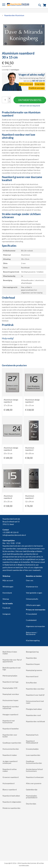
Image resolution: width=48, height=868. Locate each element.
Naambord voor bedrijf (35, 695)
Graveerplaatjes (32, 749)
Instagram (7, 614)
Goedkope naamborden (12, 743)
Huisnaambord (9, 783)
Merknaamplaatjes (10, 676)
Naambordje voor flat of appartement (12, 661)
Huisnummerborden (11, 749)
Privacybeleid (31, 614)
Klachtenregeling (33, 640)
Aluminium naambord (30, 449)
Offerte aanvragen (33, 605)
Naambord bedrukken (11, 796)
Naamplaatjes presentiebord (32, 797)
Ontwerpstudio (32, 599)
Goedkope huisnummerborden (34, 762)
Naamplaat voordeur (11, 694)
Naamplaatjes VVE (10, 688)
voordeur (11, 551)
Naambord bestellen (11, 729)
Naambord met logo (10, 682)
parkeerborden (30, 554)
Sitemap (6, 599)
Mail (41, 78)
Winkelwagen (8, 587)
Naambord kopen (33, 664)
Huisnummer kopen (10, 700)
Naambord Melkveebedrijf (32, 742)
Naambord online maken (10, 770)
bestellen (26, 562)
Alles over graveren (34, 783)
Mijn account (8, 580)
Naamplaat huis (32, 735)
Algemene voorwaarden (35, 626)
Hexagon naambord (10, 714)
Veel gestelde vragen (34, 593)
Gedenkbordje (32, 790)
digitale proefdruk (35, 334)
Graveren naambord (11, 777)
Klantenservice (32, 587)
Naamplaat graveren (34, 670)
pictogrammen (8, 557)
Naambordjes (31, 658)
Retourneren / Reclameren (32, 633)
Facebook (6, 608)
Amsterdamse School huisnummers (34, 770)
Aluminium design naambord (11, 401)
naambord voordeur (14, 145)
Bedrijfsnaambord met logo (12, 669)
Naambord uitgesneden (12, 802)
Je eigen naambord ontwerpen (10, 762)
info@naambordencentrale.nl (14, 535)
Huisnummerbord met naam (35, 702)
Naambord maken (10, 755)
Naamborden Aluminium (14, 15)
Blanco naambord (10, 790)
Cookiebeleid (31, 620)
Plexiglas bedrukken (34, 709)
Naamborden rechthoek (35, 721)
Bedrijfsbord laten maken (10, 653)
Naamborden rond (33, 715)
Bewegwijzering (32, 652)
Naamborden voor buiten (10, 736)
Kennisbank (7, 593)
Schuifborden (31, 683)
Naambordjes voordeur (35, 689)
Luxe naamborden (33, 755)
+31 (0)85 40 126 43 (10, 532)
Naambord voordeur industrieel (11, 707)
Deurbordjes (31, 804)
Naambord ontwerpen (35, 777)
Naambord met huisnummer (9, 722)
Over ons (30, 580)
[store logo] (18, 4)
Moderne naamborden (11, 808)
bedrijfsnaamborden (15, 554)
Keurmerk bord (32, 676)
